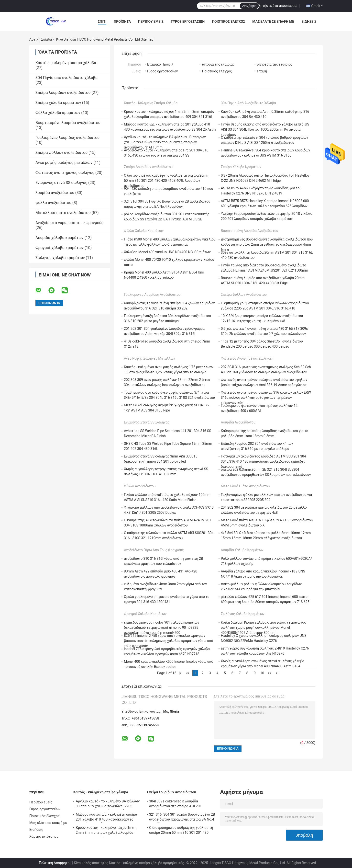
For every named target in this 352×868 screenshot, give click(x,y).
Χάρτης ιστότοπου (44, 836)
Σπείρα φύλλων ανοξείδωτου (61, 153)
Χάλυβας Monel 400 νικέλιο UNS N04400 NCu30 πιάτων (167, 252)
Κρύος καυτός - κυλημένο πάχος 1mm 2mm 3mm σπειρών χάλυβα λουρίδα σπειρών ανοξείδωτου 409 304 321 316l (107, 831)
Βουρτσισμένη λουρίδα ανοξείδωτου (68, 123)
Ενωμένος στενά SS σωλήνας (61, 183)
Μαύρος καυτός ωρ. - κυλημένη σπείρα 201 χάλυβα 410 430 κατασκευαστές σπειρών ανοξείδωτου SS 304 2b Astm (106, 818)
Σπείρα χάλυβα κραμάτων (58, 103)
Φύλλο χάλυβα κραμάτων (58, 113)
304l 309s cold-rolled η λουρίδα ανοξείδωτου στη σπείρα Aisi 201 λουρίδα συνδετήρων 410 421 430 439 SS (182, 804)
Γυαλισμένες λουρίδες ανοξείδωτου (67, 138)
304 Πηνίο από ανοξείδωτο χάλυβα (66, 78)
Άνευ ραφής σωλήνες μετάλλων (64, 163)
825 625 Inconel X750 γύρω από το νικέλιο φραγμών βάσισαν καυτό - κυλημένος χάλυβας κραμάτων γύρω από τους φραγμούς (169, 641)
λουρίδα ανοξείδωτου (55, 193)
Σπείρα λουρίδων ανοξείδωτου (63, 93)
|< (180, 673)
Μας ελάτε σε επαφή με (273, 22)
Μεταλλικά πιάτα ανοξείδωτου (63, 213)
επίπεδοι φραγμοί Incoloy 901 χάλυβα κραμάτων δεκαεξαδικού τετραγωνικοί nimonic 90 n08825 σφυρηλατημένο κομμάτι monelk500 (162, 628)
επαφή (262, 71)
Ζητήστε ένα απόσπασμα (277, 6)
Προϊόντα (122, 22)
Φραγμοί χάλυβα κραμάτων (60, 248)
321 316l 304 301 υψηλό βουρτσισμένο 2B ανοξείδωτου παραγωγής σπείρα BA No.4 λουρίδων (182, 818)
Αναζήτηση (249, 6)
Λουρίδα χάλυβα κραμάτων (60, 238)
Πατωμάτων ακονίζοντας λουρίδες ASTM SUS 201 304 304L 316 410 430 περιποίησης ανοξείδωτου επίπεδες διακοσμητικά (264, 461)
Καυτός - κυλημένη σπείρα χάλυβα (66, 63)
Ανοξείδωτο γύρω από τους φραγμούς (69, 223)
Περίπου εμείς (151, 22)
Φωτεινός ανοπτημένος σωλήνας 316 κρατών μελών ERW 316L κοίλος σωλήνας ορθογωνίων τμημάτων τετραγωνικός (266, 398)
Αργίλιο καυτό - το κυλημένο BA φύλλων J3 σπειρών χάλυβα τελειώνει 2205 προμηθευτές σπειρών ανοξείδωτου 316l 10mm (165, 142)
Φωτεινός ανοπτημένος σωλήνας (65, 173)
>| (277, 673)
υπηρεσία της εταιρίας (275, 64)
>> (270, 673)
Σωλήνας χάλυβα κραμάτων (60, 258)
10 (262, 673)
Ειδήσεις (309, 22)
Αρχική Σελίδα (41, 39)
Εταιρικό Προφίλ (160, 64)
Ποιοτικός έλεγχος (228, 22)
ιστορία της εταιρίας (218, 64)
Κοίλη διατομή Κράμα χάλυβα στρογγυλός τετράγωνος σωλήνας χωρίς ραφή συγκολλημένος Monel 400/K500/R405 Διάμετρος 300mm (264, 628)
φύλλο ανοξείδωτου (53, 203)
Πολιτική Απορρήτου (55, 863)
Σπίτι (102, 22)
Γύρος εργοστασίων (188, 22)
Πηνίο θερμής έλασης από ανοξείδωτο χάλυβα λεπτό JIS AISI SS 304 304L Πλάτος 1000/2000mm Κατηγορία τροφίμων (265, 129)
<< (187, 673)
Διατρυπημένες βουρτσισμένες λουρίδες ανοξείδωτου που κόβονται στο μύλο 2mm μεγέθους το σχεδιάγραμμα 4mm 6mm (267, 244)
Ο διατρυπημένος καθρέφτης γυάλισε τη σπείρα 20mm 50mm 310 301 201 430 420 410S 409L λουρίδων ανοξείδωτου (167, 181)
